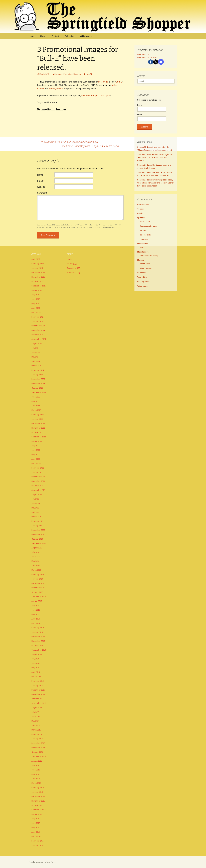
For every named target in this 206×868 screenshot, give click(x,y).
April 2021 (36, 512)
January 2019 (37, 632)
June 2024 (36, 352)
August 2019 (37, 601)
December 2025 (38, 272)
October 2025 (37, 281)
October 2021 (37, 486)
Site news (142, 273)
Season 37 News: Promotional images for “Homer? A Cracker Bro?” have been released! (155, 157)
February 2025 (38, 317)
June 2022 (36, 450)
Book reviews (143, 204)
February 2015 (38, 841)
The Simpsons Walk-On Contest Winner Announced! (68, 142)
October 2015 (37, 805)
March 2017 (36, 730)
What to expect (147, 268)
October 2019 (37, 592)
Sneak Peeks (146, 235)
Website (41, 187)
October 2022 (37, 432)
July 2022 (35, 446)
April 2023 (36, 406)
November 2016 (38, 748)
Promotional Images (72, 74)
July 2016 (35, 765)
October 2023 (37, 388)
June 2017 (36, 716)
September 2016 (39, 756)
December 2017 (38, 690)
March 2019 (36, 623)
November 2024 (38, 330)
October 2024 (37, 335)
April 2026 (36, 259)
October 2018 (37, 645)
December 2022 (38, 423)
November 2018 (38, 641)
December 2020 (38, 530)
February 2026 (38, 264)
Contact (55, 36)
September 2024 (39, 339)
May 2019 (35, 614)
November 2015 (38, 801)
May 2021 (35, 508)
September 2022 (39, 437)
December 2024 (38, 326)
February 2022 (38, 468)
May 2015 (35, 827)
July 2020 (35, 552)
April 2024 (36, 361)
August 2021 (37, 494)
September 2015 (39, 810)
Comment (42, 193)
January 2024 (37, 375)
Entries (72, 264)
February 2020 (38, 574)
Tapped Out (142, 277)
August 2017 (37, 708)
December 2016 (38, 743)
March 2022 (36, 463)
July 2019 (35, 605)
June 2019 (36, 610)
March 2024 (36, 366)
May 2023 (35, 401)
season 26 (103, 82)
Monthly (141, 260)
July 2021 (35, 499)
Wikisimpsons (86, 36)
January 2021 (37, 526)
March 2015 (36, 836)
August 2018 (37, 654)
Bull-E (119, 82)
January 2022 (37, 472)
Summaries (145, 264)
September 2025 (39, 286)
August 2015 (37, 814)
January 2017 (37, 739)
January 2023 (37, 419)
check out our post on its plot (96, 95)
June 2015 (36, 823)
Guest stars (145, 221)
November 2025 (38, 277)
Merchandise (143, 244)
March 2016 (36, 783)
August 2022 (37, 441)
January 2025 (37, 321)
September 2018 (39, 650)
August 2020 (37, 548)
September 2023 (39, 392)
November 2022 (38, 428)
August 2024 (37, 343)
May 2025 (35, 304)
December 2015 (38, 796)
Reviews (144, 230)
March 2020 (36, 570)
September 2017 (39, 703)
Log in (69, 259)
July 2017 (35, 712)
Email (41, 181)
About (43, 36)
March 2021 (36, 517)
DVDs (142, 247)
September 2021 (39, 490)
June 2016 (36, 770)
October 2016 (37, 752)
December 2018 (38, 637)
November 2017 (38, 694)
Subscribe (70, 36)
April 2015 (36, 832)
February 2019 (38, 628)
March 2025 (36, 312)
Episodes (59, 74)
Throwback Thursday (149, 256)
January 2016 (37, 792)
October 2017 (37, 699)
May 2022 (35, 454)
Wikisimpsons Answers (147, 57)
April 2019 (36, 619)
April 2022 (36, 459)
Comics (140, 209)
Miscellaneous (143, 252)
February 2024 (38, 370)
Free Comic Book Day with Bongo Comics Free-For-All (92, 146)
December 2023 (38, 379)
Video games (143, 286)
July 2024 (35, 348)
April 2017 (36, 725)
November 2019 (38, 588)
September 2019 (39, 597)
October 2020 (37, 539)
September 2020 (39, 543)
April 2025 (36, 308)
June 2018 (36, 663)
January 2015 (37, 845)
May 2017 (35, 721)
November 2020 (38, 534)
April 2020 (36, 565)
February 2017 (38, 734)
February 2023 (38, 415)
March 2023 (36, 410)
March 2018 (36, 676)
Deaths (140, 213)
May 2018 (35, 668)
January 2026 (37, 268)
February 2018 (38, 681)
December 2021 (38, 477)
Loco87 (89, 74)
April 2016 (36, 779)
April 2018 (36, 672)
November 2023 (38, 383)
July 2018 (35, 659)
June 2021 (36, 503)
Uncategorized (144, 281)
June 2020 (36, 557)
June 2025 (36, 299)
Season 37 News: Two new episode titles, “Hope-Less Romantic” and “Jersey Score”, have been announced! (156, 183)
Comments (74, 268)
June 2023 (36, 397)
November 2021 (38, 481)
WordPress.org (73, 272)
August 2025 (37, 290)
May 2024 (35, 357)
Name (41, 175)
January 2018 (37, 685)
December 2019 (38, 583)
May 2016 (35, 774)
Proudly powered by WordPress (42, 862)
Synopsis (144, 239)
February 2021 (38, 521)
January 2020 (37, 579)
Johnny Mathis (56, 89)
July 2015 (35, 819)
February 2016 (38, 788)
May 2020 (35, 561)
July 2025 (35, 295)
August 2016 (37, 761)
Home (31, 36)
